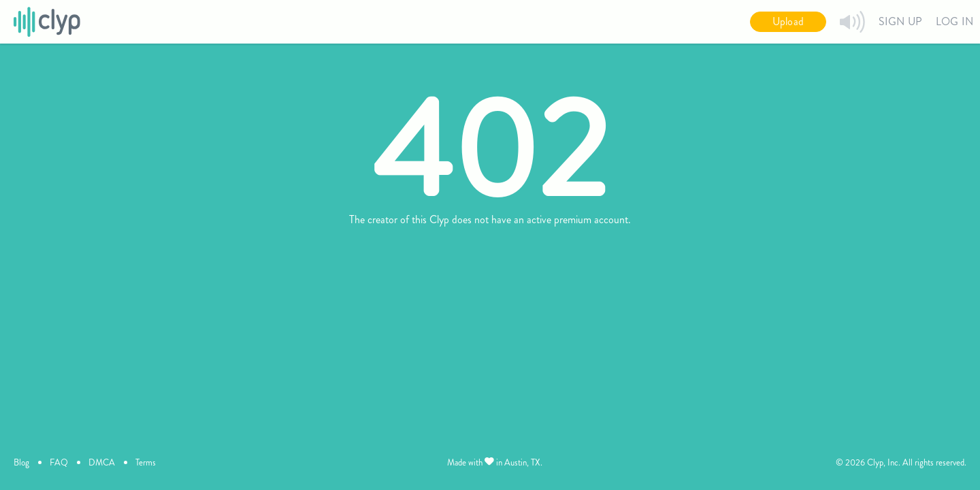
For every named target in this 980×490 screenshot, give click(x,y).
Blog (21, 462)
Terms (146, 462)
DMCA (102, 462)
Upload (788, 21)
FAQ (59, 462)
